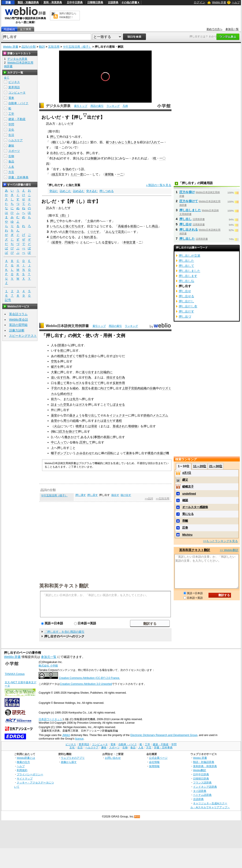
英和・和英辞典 (53, 2)
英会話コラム (18, 314)
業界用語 (14, 87)
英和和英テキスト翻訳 (64, 586)
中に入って (59, 442)
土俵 (90, 221)
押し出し (186, 219)
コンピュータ (17, 93)
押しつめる (107, 191)
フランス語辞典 (202, 782)
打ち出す (78, 226)
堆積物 (133, 426)
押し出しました (190, 210)
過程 (119, 421)
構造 (151, 453)
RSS (137, 817)
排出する (113, 377)
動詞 (42, 47)
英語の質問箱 (18, 325)
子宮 (54, 388)
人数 (65, 232)
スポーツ (14, 151)
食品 (11, 161)
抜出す (115, 495)
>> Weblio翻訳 (229, 550)
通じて (62, 383)
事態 (97, 437)
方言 (11, 172)
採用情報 (154, 766)
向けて (105, 388)
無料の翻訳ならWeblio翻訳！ (68, 15)
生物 (11, 156)
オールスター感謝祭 (195, 507)
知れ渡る (90, 237)
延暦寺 (57, 242)
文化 (11, 130)
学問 (11, 124)
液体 (129, 453)
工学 (11, 114)
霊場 (108, 242)
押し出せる (186, 296)
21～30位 (216, 466)
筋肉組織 (140, 388)
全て (7, 78)
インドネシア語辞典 (205, 787)
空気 (54, 361)
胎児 (85, 388)
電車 (11, 98)
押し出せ (186, 224)
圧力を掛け (187, 192)
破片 (54, 367)
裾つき (110, 142)
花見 (121, 232)
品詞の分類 (29, 47)
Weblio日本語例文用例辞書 (67, 326)
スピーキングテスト (23, 336)
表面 (106, 437)
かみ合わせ (84, 453)
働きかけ (71, 437)
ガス (79, 383)
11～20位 (200, 466)
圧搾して (86, 442)
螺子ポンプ (59, 453)
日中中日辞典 (75, 2)
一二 (120, 174)
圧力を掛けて (69, 431)
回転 (110, 453)
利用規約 (22, 770)
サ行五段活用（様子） (77, 47)
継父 (185, 480)
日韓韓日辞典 (95, 2)
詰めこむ (65, 191)
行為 (66, 377)
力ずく (71, 356)
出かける (78, 232)
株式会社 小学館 (48, 666)
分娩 (153, 388)
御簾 (93, 158)
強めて (70, 169)
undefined (189, 494)
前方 (54, 399)
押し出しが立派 (190, 256)
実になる (188, 514)
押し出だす (186, 311)
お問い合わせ (113, 758)
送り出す (88, 372)
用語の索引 (97, 106)
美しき (132, 142)
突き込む (92, 191)
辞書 (8, 2)
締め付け (66, 394)
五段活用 (54, 47)
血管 (54, 421)
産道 (94, 388)
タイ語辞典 (200, 791)
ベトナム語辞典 (202, 795)
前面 (133, 226)
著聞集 (109, 174)
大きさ (65, 388)
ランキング (113, 106)
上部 (125, 388)
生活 (11, 135)
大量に (56, 372)
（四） (63, 215)
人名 (11, 167)
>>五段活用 (163, 499)
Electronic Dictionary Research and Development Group (164, 735)
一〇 (162, 158)
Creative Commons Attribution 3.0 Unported (86, 684)
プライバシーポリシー (30, 774)
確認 (185, 500)
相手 (82, 356)
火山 (57, 426)
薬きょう (76, 415)
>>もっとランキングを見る (220, 541)
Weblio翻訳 (200, 770)
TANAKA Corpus (15, 674)
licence (79, 739)
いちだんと (58, 226)
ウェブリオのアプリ (73, 758)
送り (106, 421)
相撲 (60, 356)
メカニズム (160, 415)
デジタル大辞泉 (58, 106)
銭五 (55, 174)
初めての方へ (214, 29)
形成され (119, 426)
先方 (76, 399)
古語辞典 (113, 2)
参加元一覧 (232, 29)
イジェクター (119, 415)
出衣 (53, 153)
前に (63, 350)
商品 (155, 226)
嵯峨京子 (188, 487)
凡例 (125, 106)
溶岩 (94, 426)
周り (66, 421)
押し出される (189, 230)
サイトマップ (25, 779)
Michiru (187, 535)
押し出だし (186, 301)
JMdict (66, 735)
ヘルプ (236, 2)
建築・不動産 (17, 119)
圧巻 (185, 528)
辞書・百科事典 (18, 177)
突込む (54, 191)
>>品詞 (149, 499)
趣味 (11, 146)
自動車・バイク (18, 103)
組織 (76, 421)
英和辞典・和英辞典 (205, 766)
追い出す (57, 377)
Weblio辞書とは (26, 758)
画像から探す (69, 762)
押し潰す (81, 495)
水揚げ (161, 453)
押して (55, 137)
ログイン (199, 2)
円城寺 (69, 242)
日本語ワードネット (50, 719)
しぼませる (117, 405)
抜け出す (126, 495)
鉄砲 (147, 415)
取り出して (93, 415)
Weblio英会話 (19, 320)
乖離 (185, 521)
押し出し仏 (186, 281)
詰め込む (79, 191)
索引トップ (81, 106)
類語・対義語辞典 (28, 2)
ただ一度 (77, 174)
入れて (156, 142)
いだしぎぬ (65, 153)
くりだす (93, 232)
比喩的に (106, 372)
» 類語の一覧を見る (159, 185)
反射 (116, 383)
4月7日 (187, 473)
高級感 (123, 226)
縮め (76, 388)
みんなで (112, 232)
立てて (96, 383)
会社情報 (154, 762)
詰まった (57, 405)
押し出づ (185, 316)
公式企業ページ (158, 758)
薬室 (54, 415)
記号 (8, 300)
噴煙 (79, 426)
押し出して (186, 266)
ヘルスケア (16, 140)
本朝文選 (129, 242)
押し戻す (93, 495)
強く (69, 226)
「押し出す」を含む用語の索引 (64, 632)
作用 (122, 383)
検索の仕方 (23, 762)
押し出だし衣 (188, 306)
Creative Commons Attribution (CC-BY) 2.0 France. (89, 678)
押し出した (187, 239)
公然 (53, 237)
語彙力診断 (17, 330)
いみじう (121, 142)
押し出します (188, 276)
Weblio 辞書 (219, 2)
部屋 (61, 345)
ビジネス (14, 82)
